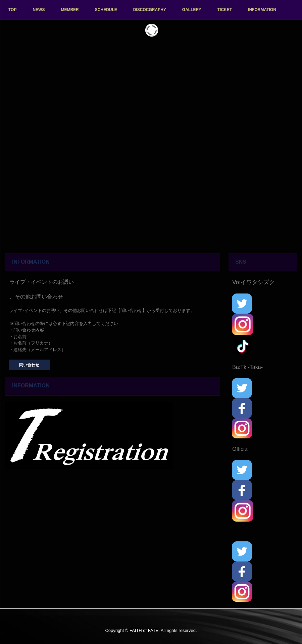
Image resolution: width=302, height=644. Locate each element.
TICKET (225, 10)
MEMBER (70, 10)
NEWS (39, 10)
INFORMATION (262, 10)
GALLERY (192, 10)
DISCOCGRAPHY (150, 10)
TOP (12, 10)
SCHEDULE (106, 10)
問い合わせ (29, 365)
